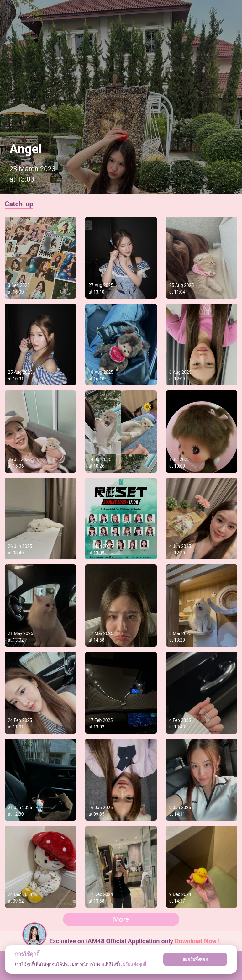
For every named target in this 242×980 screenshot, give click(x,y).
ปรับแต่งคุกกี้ (135, 964)
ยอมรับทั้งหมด (195, 959)
